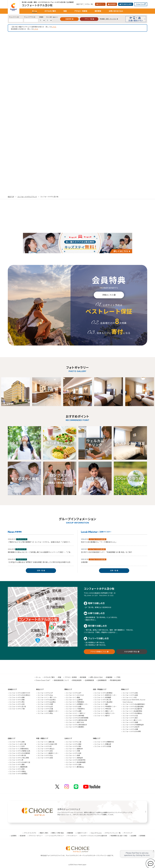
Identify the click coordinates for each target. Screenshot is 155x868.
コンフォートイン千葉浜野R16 (75, 709)
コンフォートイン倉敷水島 (46, 742)
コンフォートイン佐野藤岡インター (77, 704)
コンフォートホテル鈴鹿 (130, 729)
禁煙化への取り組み (58, 833)
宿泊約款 (23, 836)
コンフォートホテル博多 (74, 746)
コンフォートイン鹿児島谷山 (75, 767)
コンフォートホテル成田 (74, 711)
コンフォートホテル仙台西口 (47, 702)
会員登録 (113, 4)
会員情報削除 (102, 680)
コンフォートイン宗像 (73, 751)
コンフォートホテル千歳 (17, 709)
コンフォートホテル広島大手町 (47, 744)
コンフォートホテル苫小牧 (37, 5)
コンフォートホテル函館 (17, 697)
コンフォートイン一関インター (47, 697)
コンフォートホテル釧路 (17, 700)
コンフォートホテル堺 (16, 760)
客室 (65, 11)
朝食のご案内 (44, 833)
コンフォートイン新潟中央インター (105, 695)
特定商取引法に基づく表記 (119, 836)
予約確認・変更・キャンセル (108, 19)
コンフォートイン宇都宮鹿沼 (75, 702)
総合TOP (80, 4)
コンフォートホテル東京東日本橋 (76, 720)
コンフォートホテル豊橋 (130, 722)
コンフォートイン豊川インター (132, 720)
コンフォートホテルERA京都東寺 (20, 753)
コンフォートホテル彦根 (17, 742)
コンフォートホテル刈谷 (130, 716)
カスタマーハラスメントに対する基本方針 (94, 836)
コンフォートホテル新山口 (46, 749)
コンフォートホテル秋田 (45, 704)
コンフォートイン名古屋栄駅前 (132, 711)
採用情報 (142, 836)
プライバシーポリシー (36, 836)
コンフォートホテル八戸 (45, 693)
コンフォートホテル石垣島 (103, 746)
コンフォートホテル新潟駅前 (103, 693)
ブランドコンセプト (30, 833)
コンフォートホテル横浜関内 (75, 727)
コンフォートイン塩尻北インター (105, 713)
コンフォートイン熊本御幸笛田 (76, 762)
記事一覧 (40, 570)
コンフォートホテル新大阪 (18, 755)
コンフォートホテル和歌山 (18, 771)
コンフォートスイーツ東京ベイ (76, 713)
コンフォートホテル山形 (45, 707)
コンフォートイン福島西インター (48, 711)
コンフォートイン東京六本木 (75, 722)
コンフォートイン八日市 (17, 746)
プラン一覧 (88, 19)
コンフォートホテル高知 (45, 758)
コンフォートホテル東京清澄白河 (76, 725)
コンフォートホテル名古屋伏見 (132, 709)
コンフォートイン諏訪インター (104, 711)
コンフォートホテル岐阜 (130, 695)
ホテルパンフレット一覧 (113, 833)
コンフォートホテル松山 (45, 755)
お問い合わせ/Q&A (116, 11)
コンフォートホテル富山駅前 (103, 702)
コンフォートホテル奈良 (17, 769)
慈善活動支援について (61, 680)
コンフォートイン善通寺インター (48, 753)
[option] (16, 392)
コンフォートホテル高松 (45, 751)
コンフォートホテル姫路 (17, 765)
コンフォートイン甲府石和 (103, 709)
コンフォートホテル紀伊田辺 (18, 774)
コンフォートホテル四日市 (131, 727)
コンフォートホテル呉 (45, 746)
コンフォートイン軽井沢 (102, 716)
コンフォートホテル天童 (45, 709)
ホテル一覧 (89, 4)
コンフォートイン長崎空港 (74, 758)
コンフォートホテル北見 (17, 704)
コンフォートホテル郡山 (45, 713)
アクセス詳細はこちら (98, 652)
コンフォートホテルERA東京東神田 (77, 718)
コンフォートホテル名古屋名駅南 (133, 707)
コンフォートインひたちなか (75, 695)
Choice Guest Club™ (43, 680)
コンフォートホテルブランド (27, 197)
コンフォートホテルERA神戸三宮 (20, 762)
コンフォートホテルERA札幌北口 (20, 695)
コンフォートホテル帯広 (17, 702)
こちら (54, 27)
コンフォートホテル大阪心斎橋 (19, 758)
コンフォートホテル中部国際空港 (133, 725)
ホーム (35, 11)
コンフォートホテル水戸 (74, 693)
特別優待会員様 (126, 4)
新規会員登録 (77, 680)
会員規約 (14, 836)
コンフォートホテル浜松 (130, 693)
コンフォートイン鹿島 (73, 697)
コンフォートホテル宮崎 (74, 765)
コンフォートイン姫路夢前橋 (18, 767)
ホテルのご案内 (50, 11)
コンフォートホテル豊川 (130, 718)
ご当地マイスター (82, 833)
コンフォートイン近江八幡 (18, 744)
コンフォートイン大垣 (130, 697)
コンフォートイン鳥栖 (73, 755)
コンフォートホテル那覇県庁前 (104, 742)
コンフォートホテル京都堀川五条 (20, 751)
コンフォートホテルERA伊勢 (132, 731)
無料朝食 (98, 11)
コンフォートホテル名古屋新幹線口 (134, 704)
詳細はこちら (108, 295)
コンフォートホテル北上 (45, 695)
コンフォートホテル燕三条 (103, 700)
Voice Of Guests (96, 833)
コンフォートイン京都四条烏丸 (19, 749)
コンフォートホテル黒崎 (74, 744)
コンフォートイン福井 (101, 704)
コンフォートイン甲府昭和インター (105, 707)
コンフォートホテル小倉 (74, 742)
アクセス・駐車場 (81, 11)
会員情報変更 (89, 680)
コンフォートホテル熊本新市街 (76, 760)
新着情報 (109, 677)
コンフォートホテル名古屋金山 (132, 713)
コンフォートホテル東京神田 (75, 716)
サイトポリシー (72, 836)
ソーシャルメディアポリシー (55, 836)
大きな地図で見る (131, 652)
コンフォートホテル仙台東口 (47, 700)
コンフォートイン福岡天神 (74, 749)
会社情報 (133, 836)
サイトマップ (128, 833)
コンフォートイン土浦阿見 (74, 700)
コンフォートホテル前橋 (74, 707)
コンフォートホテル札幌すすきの (20, 693)
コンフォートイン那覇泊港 (103, 744)
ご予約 (118, 677)
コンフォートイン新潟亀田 (103, 697)
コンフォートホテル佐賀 (74, 753)
